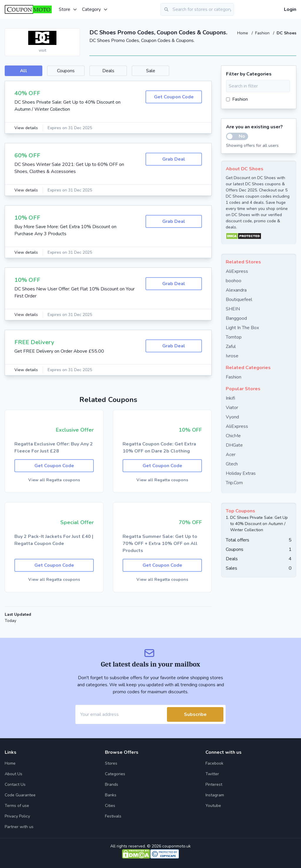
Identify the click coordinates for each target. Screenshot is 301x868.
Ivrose (232, 356)
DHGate (234, 445)
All (24, 71)
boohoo (234, 281)
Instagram (215, 795)
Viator (232, 408)
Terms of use (17, 806)
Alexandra (236, 290)
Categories (115, 774)
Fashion (263, 33)
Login (290, 9)
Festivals (113, 816)
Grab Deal (174, 159)
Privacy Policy (17, 816)
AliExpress (237, 271)
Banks (111, 795)
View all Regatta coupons (54, 480)
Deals (108, 71)
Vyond (232, 417)
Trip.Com (234, 483)
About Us (14, 774)
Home (243, 33)
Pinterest (214, 784)
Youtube (213, 806)
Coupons (66, 71)
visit (42, 50)
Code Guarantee (20, 795)
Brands (112, 784)
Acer (231, 455)
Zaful (231, 346)
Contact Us (15, 784)
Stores (111, 763)
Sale (151, 71)
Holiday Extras (241, 473)
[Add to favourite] (75, 33)
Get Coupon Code (174, 97)
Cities (110, 806)
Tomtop (234, 337)
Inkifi (230, 398)
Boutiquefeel (239, 300)
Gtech (232, 464)
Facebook (214, 763)
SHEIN (233, 309)
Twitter (212, 774)
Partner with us (19, 827)
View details (26, 128)
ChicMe (233, 436)
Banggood (236, 318)
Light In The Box (242, 328)
